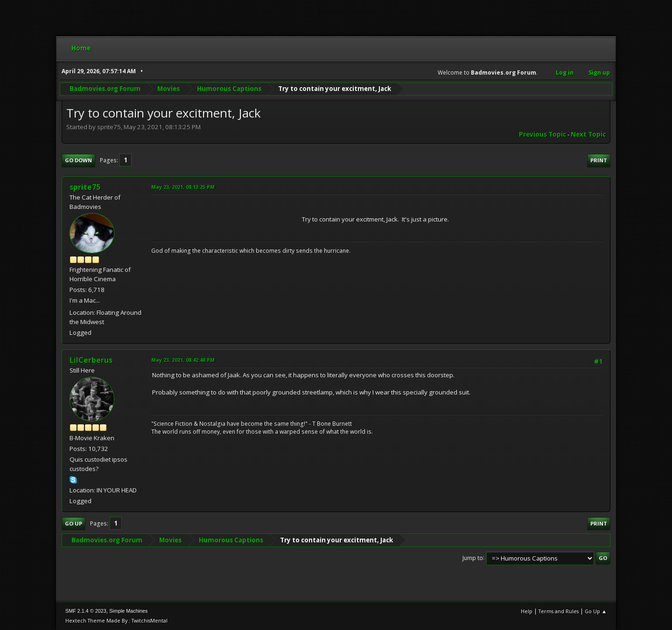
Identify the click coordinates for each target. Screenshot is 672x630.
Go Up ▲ (596, 611)
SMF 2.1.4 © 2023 (86, 611)
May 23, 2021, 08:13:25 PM (183, 187)
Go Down (78, 160)
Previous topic (542, 134)
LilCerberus (91, 360)
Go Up (73, 523)
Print (599, 160)
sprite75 (85, 187)
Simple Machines (128, 611)
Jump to (473, 557)
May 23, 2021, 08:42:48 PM (183, 360)
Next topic (588, 134)
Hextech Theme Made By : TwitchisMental (116, 620)
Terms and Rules (559, 611)
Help (527, 611)
